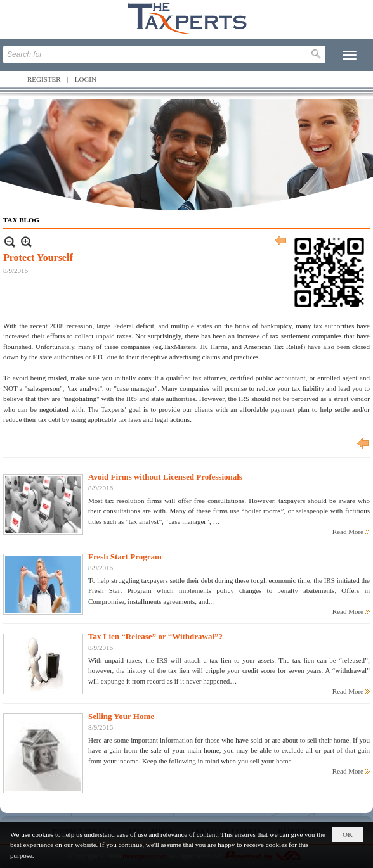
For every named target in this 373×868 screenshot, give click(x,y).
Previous (281, 242)
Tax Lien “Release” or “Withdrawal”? (155, 636)
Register (44, 79)
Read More (348, 532)
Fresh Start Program (125, 557)
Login (86, 79)
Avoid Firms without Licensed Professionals (165, 477)
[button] (350, 55)
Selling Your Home (121, 716)
